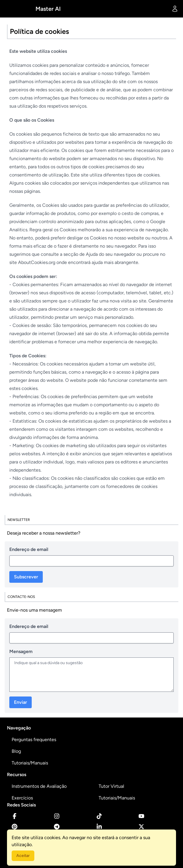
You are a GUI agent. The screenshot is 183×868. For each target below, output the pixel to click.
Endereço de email (29, 549)
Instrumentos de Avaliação (39, 786)
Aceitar (23, 856)
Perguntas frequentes (34, 740)
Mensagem (21, 651)
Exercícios (22, 798)
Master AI (48, 9)
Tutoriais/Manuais (30, 763)
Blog (16, 751)
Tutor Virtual (111, 786)
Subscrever (26, 577)
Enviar (21, 702)
